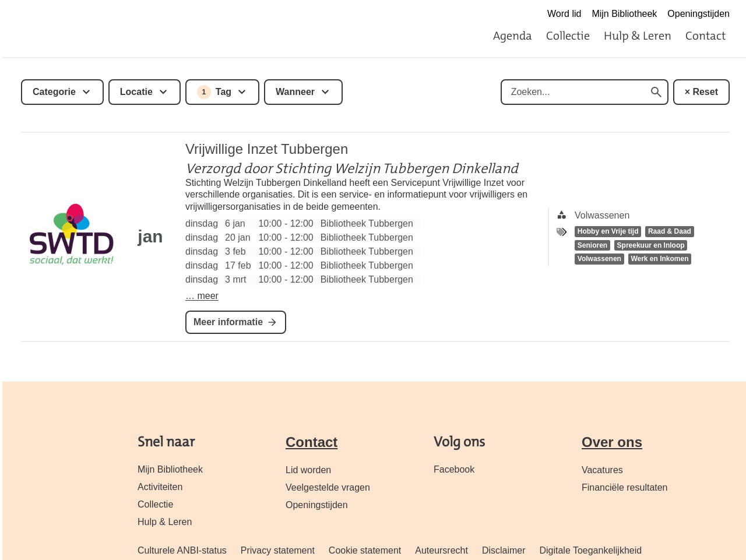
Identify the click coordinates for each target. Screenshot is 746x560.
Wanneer (295, 92)
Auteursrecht (441, 550)
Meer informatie (228, 322)
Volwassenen (599, 259)
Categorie (54, 92)
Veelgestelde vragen (328, 487)
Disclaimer (504, 550)
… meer (202, 296)
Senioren (592, 245)
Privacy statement (278, 550)
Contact (705, 36)
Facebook (454, 469)
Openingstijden (699, 14)
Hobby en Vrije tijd (608, 231)
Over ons (612, 442)
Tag (214, 92)
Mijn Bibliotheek (624, 14)
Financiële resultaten (625, 487)
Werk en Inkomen (659, 259)
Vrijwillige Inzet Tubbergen (267, 149)
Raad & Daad (670, 231)
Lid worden (308, 470)
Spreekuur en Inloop (651, 245)
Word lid (564, 14)
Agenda (513, 36)
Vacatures (602, 470)
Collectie (568, 36)
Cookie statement (365, 550)
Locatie (136, 92)
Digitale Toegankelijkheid (590, 550)
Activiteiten (160, 487)
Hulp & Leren (638, 36)
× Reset (701, 92)
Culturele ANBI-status (182, 550)
